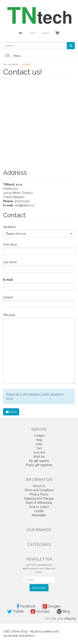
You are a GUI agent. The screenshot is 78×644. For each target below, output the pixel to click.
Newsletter (39, 515)
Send (11, 412)
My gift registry (39, 461)
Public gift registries (39, 465)
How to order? (39, 507)
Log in (46, 33)
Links (39, 444)
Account (39, 452)
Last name (10, 262)
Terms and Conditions (39, 490)
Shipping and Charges (39, 498)
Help (39, 440)
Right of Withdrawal (39, 503)
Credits (39, 511)
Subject (8, 297)
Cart (39, 448)
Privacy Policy (39, 494)
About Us (39, 486)
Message (9, 315)
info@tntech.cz (25, 205)
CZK (33, 33)
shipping (70, 618)
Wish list (39, 457)
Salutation (10, 227)
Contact (39, 436)
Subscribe (39, 588)
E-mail (8, 280)
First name (10, 245)
